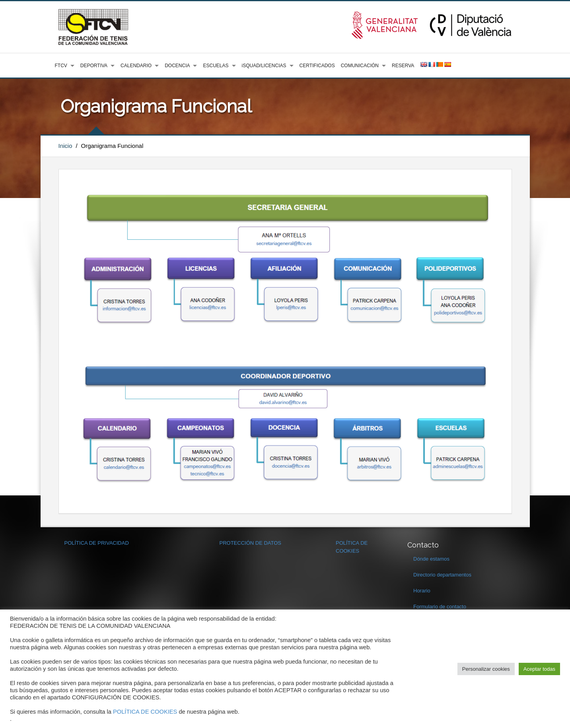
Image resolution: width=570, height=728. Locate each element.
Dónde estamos (431, 559)
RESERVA (403, 66)
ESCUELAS (216, 66)
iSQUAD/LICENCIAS (264, 66)
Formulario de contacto (440, 607)
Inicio (65, 146)
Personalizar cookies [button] (486, 669)
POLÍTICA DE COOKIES (145, 712)
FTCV (61, 66)
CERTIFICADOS (317, 66)
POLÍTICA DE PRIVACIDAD (97, 543)
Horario (422, 591)
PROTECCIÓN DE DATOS (251, 543)
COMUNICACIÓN (360, 66)
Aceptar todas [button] (539, 669)
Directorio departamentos (442, 575)
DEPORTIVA (94, 66)
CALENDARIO (136, 66)
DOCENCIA (177, 66)
